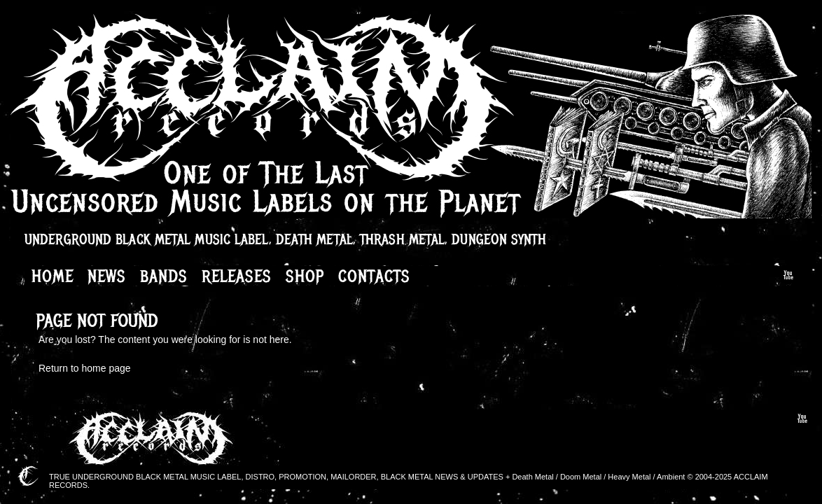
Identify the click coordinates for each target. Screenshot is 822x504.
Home (53, 276)
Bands (164, 276)
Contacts (374, 276)
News (107, 276)
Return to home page (85, 368)
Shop (305, 276)
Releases (237, 276)
